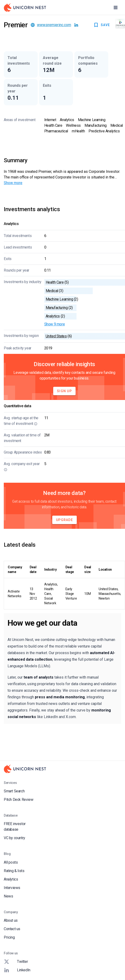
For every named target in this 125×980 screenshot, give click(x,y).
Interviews (12, 888)
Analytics (11, 879)
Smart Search (14, 791)
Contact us (12, 929)
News (8, 896)
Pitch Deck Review (18, 800)
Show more (13, 183)
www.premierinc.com (54, 25)
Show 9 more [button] (55, 324)
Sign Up (64, 391)
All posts (11, 862)
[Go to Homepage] (25, 8)
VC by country (14, 838)
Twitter (16, 962)
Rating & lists (14, 871)
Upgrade (65, 520)
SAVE (102, 25)
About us (11, 920)
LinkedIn (17, 970)
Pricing (9, 937)
